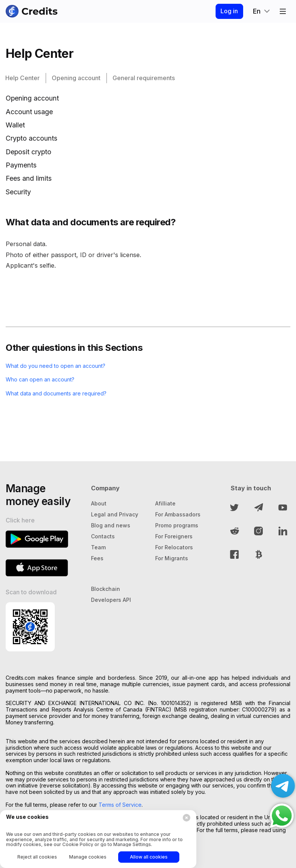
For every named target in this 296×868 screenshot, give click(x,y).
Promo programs (177, 525)
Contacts (103, 536)
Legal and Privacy (115, 514)
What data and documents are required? (63, 393)
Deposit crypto (29, 152)
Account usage (29, 112)
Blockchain (106, 589)
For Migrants (172, 558)
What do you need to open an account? (63, 366)
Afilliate (165, 503)
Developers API (111, 600)
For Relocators (174, 547)
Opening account (76, 78)
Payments (21, 165)
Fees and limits (29, 178)
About (99, 503)
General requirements (144, 78)
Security (18, 192)
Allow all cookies (149, 857)
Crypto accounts (32, 138)
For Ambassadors (178, 514)
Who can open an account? (46, 379)
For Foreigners (174, 536)
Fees (97, 558)
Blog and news (111, 525)
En (257, 11)
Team (98, 547)
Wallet (15, 125)
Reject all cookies (37, 857)
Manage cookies (88, 857)
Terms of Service (120, 805)
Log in (227, 11)
